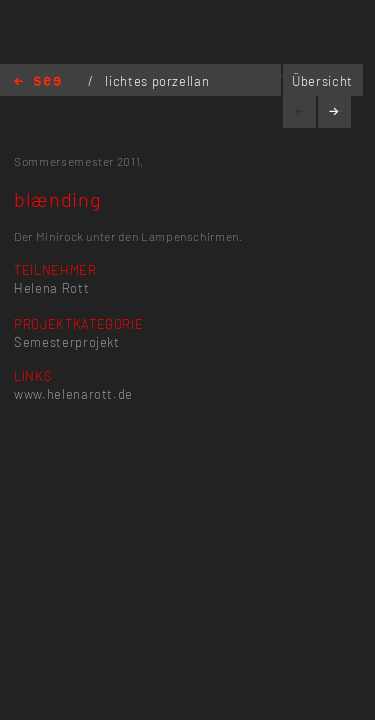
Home (37, 82)
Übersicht (322, 81)
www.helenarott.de (73, 394)
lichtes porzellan (157, 81)
